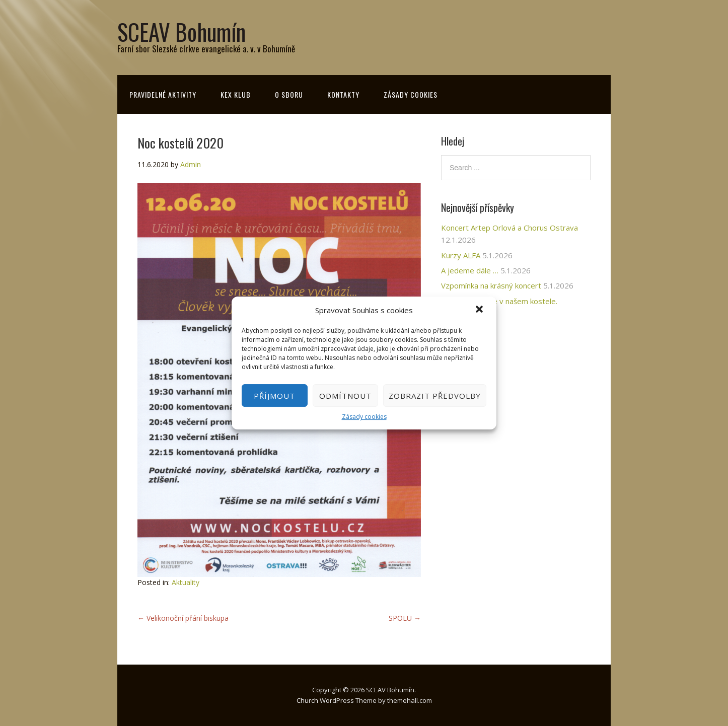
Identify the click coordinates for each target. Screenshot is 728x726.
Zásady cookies (364, 417)
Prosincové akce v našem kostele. (499, 301)
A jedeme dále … (470, 270)
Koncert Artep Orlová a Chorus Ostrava (509, 228)
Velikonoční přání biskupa (183, 618)
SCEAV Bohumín (181, 31)
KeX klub (236, 94)
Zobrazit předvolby (435, 396)
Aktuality (186, 582)
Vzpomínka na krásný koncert (491, 285)
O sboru (289, 94)
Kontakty (343, 94)
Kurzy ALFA (461, 255)
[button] (480, 310)
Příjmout (274, 396)
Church (307, 700)
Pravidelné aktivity (163, 94)
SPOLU (405, 618)
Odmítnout (345, 396)
